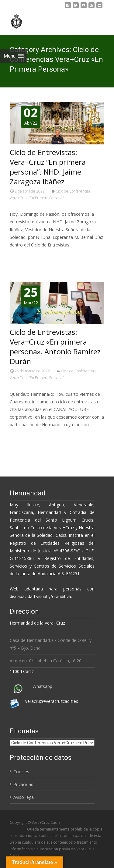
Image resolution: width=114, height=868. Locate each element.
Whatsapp (42, 686)
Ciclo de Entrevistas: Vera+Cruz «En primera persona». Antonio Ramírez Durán (55, 347)
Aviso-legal (24, 797)
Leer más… (22, 256)
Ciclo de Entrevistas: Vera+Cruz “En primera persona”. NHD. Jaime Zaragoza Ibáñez (48, 167)
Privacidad (23, 784)
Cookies (21, 772)
